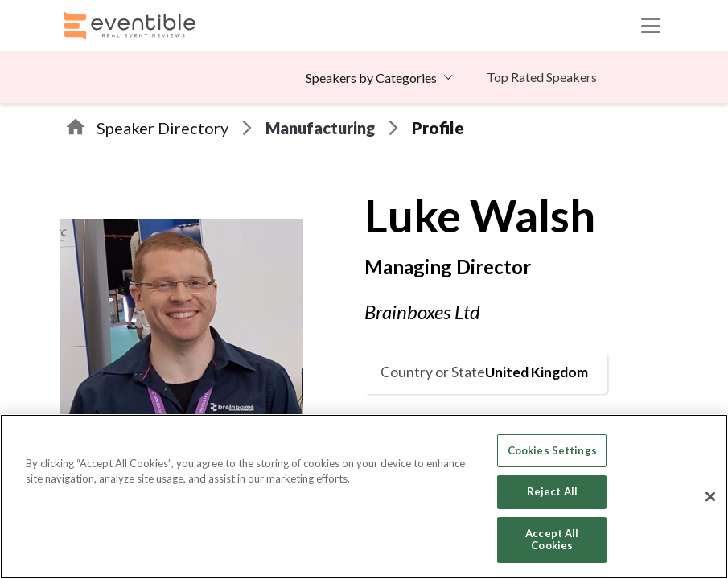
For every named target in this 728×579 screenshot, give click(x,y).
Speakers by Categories (371, 78)
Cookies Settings (552, 450)
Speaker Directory (162, 128)
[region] (364, 497)
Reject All (552, 491)
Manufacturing (320, 128)
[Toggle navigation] (651, 26)
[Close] (710, 497)
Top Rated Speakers (542, 77)
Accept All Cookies (552, 540)
